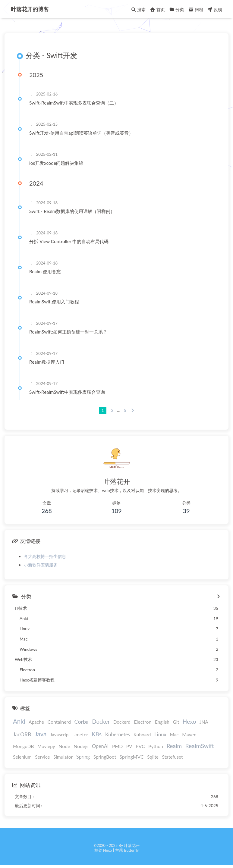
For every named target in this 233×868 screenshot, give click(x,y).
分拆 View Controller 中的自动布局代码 (69, 241)
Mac (174, 735)
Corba (82, 722)
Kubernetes (118, 734)
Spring (83, 757)
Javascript (60, 735)
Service (42, 757)
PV (129, 746)
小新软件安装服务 (41, 565)
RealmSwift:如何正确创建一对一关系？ (68, 332)
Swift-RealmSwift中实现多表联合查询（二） (74, 103)
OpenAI (100, 746)
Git (176, 722)
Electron (143, 722)
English (162, 722)
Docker (101, 722)
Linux (160, 734)
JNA (204, 722)
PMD (117, 746)
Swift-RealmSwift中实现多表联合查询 (67, 392)
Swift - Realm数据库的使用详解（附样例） (72, 211)
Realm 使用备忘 (45, 271)
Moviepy (46, 746)
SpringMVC (132, 757)
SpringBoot (105, 757)
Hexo (189, 721)
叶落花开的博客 (30, 9)
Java (41, 734)
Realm (174, 746)
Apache (36, 722)
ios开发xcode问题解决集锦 (56, 163)
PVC (140, 746)
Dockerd (122, 722)
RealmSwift (200, 746)
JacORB (22, 734)
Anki (19, 721)
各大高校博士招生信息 (45, 556)
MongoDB (23, 746)
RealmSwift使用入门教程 (54, 302)
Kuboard (142, 735)
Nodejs (81, 746)
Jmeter (81, 734)
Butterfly (131, 850)
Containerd (59, 722)
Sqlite (153, 757)
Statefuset (173, 757)
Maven (189, 734)
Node (64, 746)
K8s (97, 734)
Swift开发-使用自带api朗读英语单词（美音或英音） (81, 133)
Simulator (63, 757)
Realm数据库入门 (47, 362)
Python (156, 746)
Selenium (22, 757)
